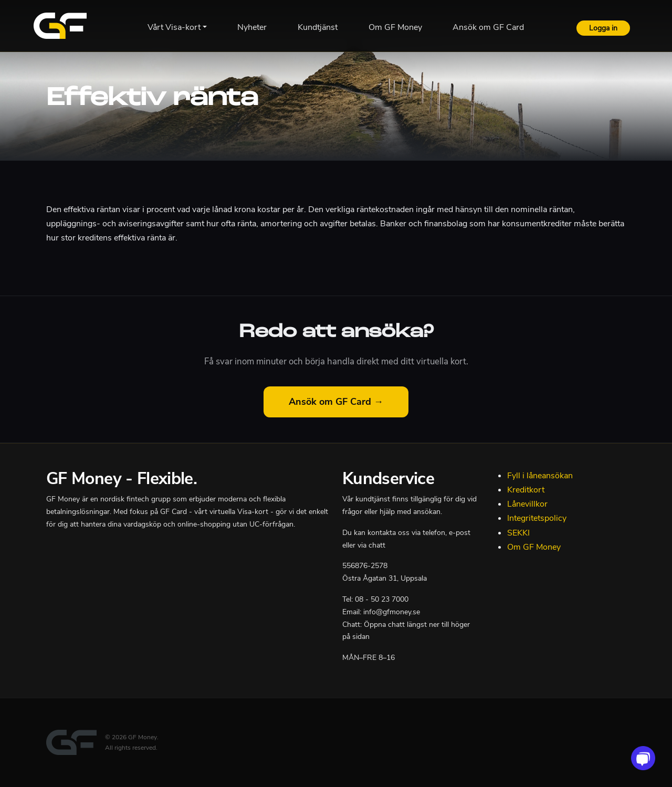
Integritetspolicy (537, 518)
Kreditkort (526, 490)
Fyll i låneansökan (540, 476)
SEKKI (518, 533)
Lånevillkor (527, 504)
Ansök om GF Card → (336, 402)
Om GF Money (534, 547)
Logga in (603, 28)
